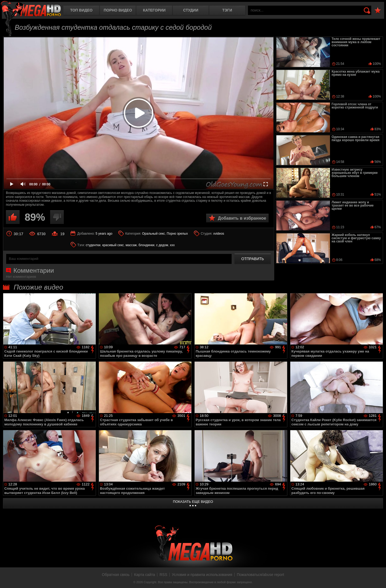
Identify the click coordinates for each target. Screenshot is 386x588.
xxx (172, 245)
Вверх (378, 578)
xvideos (219, 234)
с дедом (162, 245)
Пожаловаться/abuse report (260, 575)
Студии (191, 10)
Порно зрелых (177, 234)
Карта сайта (144, 575)
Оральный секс (153, 234)
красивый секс (113, 245)
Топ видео (81, 10)
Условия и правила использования (202, 575)
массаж (131, 245)
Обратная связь (116, 575)
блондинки (146, 245)
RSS (163, 575)
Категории (154, 10)
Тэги (227, 10)
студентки (93, 245)
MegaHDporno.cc (31, 9)
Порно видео (118, 10)
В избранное (378, 11)
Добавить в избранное (242, 218)
